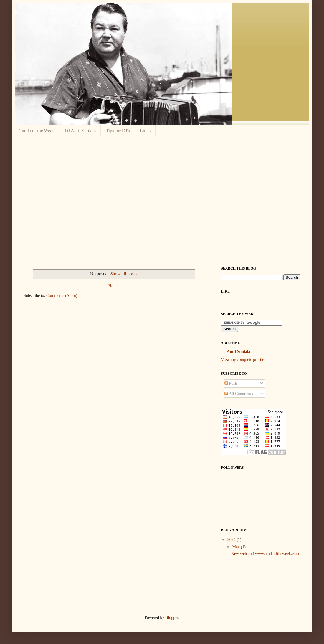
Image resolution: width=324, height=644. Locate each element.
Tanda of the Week (37, 131)
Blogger (172, 618)
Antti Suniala (239, 352)
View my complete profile (243, 360)
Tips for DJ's (118, 131)
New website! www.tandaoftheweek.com (265, 554)
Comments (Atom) (62, 296)
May (236, 547)
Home (113, 286)
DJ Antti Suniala (80, 131)
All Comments (239, 394)
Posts (231, 383)
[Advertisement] (55, 200)
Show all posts (123, 274)
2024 (232, 540)
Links (145, 131)
